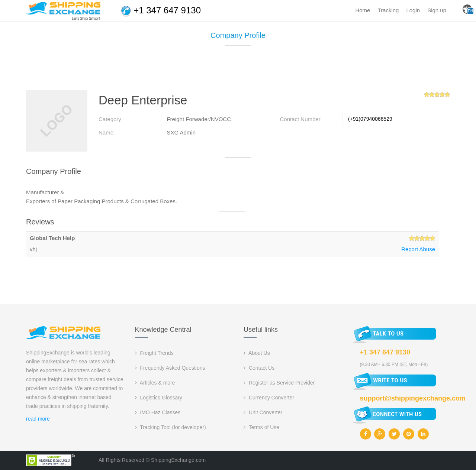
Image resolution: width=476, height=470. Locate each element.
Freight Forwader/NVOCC (199, 119)
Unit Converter (263, 412)
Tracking (388, 10)
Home (363, 10)
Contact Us (259, 368)
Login (413, 10)
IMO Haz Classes (158, 412)
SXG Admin (181, 132)
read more (38, 419)
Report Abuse (418, 249)
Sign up (437, 10)
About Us (257, 353)
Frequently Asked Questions (170, 368)
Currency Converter (269, 398)
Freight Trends (154, 353)
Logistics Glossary (159, 398)
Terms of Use (261, 427)
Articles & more (155, 383)
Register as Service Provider (279, 383)
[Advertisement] (238, 71)
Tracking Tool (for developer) (171, 427)
